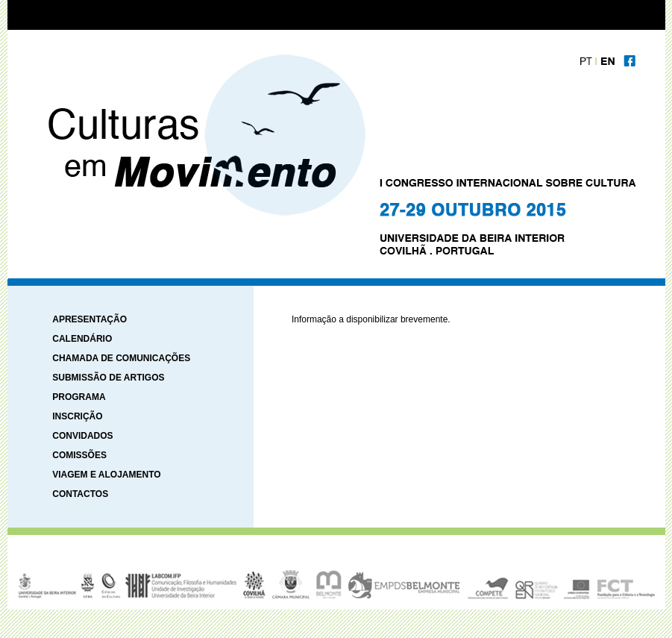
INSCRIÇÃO (77, 416)
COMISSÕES (79, 455)
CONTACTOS (80, 494)
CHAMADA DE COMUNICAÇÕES (121, 358)
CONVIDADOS (82, 436)
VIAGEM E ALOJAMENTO (106, 475)
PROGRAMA (79, 397)
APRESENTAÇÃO (90, 319)
